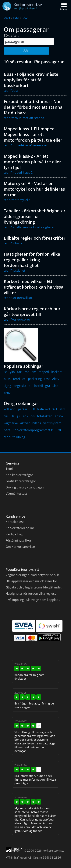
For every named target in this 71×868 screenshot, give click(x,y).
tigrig (7, 386)
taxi (20, 372)
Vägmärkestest (16, 494)
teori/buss (11, 91)
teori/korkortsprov (17, 319)
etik (25, 416)
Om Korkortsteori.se (20, 547)
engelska (20, 386)
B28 (58, 430)
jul (19, 416)
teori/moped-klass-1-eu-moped (26, 145)
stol (62, 409)
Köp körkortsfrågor (19, 475)
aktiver (25, 423)
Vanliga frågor (16, 534)
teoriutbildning (14, 437)
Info (16, 18)
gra (48, 386)
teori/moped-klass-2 (18, 173)
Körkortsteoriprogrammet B (33, 430)
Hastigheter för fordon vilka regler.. (31, 594)
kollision (10, 409)
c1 (30, 386)
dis (33, 416)
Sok (25, 18)
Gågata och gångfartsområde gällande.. (34, 587)
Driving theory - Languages (25, 487)
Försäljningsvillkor (19, 540)
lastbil (39, 386)
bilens (37, 423)
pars (7, 430)
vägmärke (11, 423)
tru (6, 416)
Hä (13, 416)
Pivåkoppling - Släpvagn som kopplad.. (33, 600)
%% (55, 409)
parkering (35, 379)
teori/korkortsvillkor (18, 298)
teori (16, 379)
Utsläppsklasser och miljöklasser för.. (32, 581)
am (34, 372)
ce (24, 379)
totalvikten (45, 416)
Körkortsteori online (20, 528)
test (47, 379)
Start (7, 18)
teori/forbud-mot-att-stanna (24, 118)
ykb (12, 372)
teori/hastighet (14, 270)
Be (6, 372)
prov (7, 393)
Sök (26, 51)
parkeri (23, 409)
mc (27, 372)
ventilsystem (52, 423)
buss (7, 379)
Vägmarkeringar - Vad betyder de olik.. (33, 575)
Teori (9, 469)
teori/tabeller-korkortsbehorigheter (29, 227)
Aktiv (56, 379)
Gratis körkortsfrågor (21, 481)
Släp (55, 386)
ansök (59, 416)
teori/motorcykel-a (17, 200)
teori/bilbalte (13, 243)
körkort (57, 372)
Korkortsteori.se (53, 850)
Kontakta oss (15, 522)
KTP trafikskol (40, 409)
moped (44, 372)
